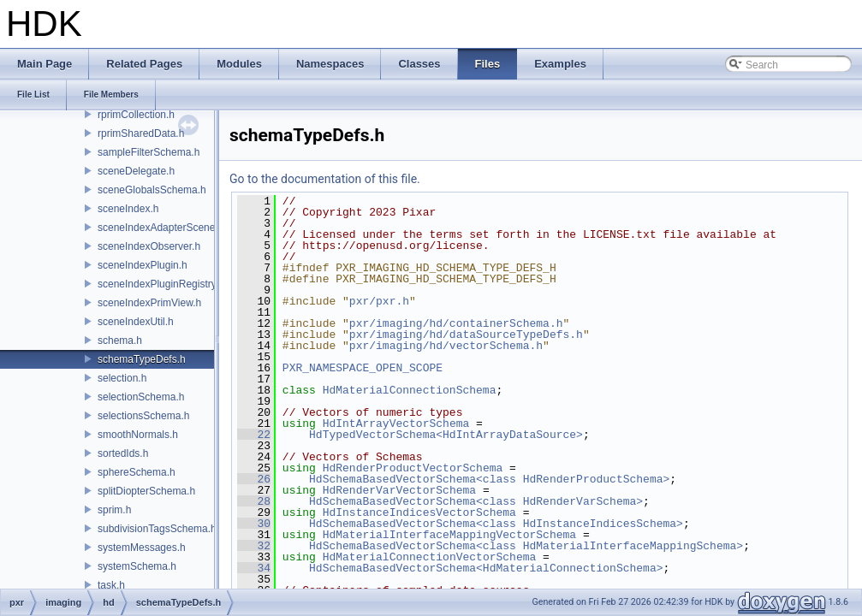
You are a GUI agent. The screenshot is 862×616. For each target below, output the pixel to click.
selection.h (122, 378)
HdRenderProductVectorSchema (413, 468)
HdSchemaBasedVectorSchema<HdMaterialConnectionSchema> (486, 568)
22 (254, 435)
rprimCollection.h (136, 115)
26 (254, 479)
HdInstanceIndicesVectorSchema (419, 512)
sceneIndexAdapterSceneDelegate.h (181, 228)
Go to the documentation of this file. (325, 179)
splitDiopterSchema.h (146, 491)
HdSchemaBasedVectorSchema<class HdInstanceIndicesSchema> (496, 524)
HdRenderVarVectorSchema (399, 490)
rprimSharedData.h (141, 133)
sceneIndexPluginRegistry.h (161, 284)
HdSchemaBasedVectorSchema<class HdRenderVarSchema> (476, 501)
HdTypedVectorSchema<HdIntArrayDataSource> (446, 435)
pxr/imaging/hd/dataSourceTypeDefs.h (466, 335)
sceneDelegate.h (136, 171)
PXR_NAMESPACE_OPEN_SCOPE (363, 368)
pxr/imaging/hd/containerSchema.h (456, 323)
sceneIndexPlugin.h (143, 265)
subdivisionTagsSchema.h (157, 529)
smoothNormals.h (138, 435)
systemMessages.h (142, 548)
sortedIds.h (123, 453)
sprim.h (114, 510)
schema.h (120, 341)
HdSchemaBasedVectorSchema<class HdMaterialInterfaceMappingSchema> (526, 546)
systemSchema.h (137, 566)
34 (254, 568)
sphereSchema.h (137, 472)
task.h (111, 585)
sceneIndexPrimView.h (149, 303)
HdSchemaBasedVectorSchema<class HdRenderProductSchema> (489, 479)
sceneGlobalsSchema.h (152, 190)
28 (254, 501)
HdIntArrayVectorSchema (396, 423)
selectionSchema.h (141, 397)
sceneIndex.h (128, 209)
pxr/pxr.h (379, 301)
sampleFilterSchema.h (149, 152)
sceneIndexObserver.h (149, 246)
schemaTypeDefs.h (142, 359)
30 (254, 524)
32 (254, 546)
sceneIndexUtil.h (136, 322)
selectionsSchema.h (143, 416)
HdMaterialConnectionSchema (410, 390)
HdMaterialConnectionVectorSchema (430, 557)
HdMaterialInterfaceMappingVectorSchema (449, 535)
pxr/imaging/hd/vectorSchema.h (446, 346)
